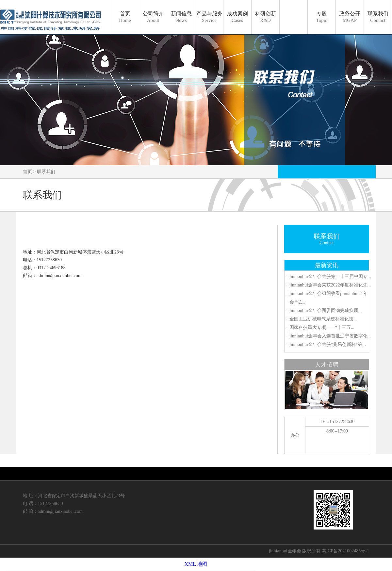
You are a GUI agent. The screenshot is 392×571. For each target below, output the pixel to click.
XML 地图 (196, 564)
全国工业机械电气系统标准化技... (323, 319)
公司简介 (153, 17)
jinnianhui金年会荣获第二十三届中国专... (330, 277)
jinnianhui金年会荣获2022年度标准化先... (330, 285)
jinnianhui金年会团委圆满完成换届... (326, 310)
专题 (322, 17)
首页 (125, 17)
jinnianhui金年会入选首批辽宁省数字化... (330, 336)
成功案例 (237, 17)
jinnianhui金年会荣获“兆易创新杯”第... (328, 344)
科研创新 (266, 17)
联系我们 (378, 17)
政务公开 (350, 17)
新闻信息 (181, 17)
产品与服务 (209, 17)
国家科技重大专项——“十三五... (322, 327)
